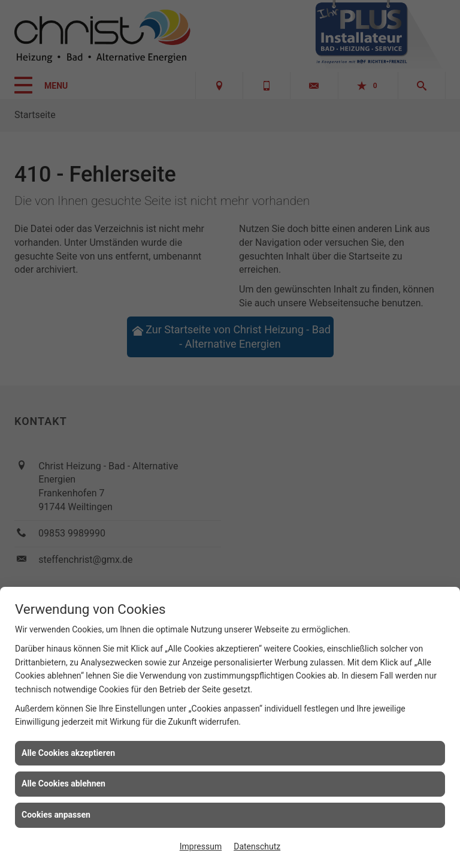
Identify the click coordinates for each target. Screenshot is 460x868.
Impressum (201, 846)
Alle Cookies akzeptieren (68, 753)
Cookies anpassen (56, 815)
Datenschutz (257, 846)
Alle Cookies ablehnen (63, 783)
